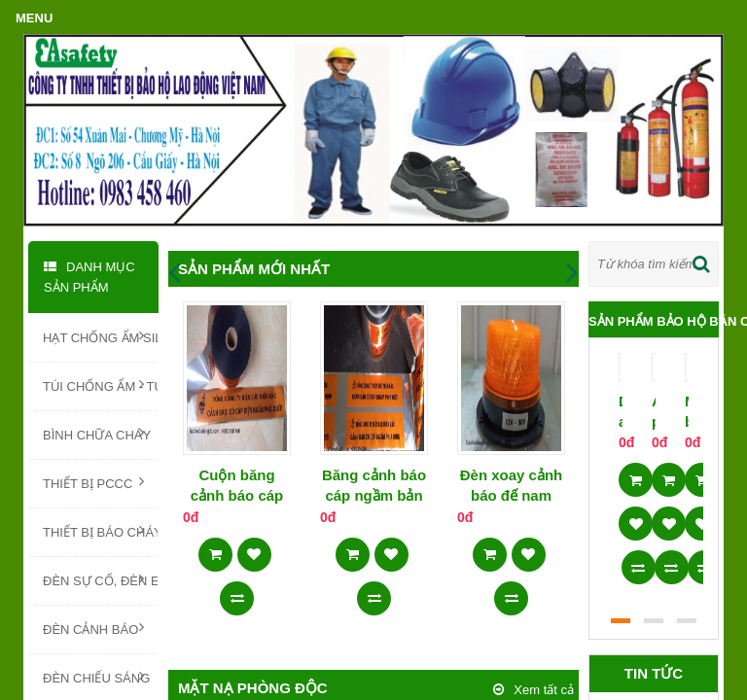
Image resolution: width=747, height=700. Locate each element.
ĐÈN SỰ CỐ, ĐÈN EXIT (100, 579)
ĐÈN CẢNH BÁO (93, 628)
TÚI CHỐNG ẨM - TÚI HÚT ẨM (100, 385)
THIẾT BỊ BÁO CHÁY (100, 531)
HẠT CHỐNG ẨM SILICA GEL (100, 336)
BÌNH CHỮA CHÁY (97, 434)
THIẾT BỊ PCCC (93, 482)
